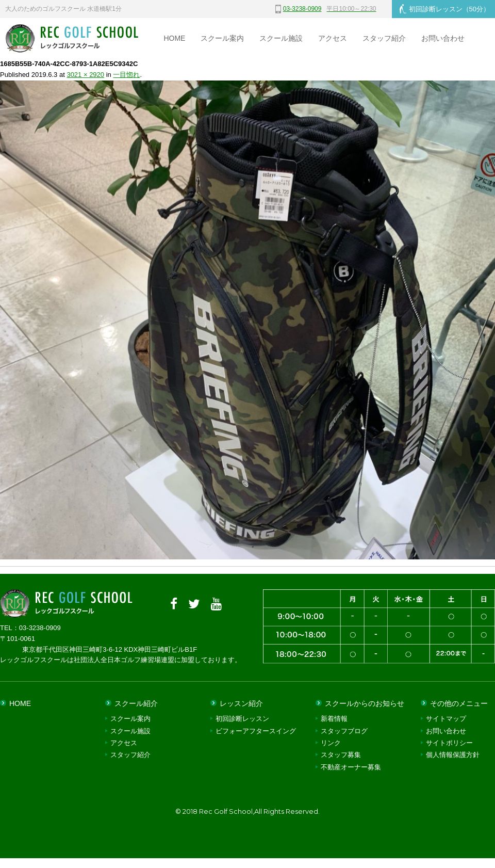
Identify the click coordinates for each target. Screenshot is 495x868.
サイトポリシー (449, 743)
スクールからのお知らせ (365, 703)
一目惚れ (126, 75)
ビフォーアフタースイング (256, 731)
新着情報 (334, 719)
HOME (174, 38)
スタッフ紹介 (384, 38)
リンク (331, 743)
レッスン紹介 (241, 703)
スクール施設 (281, 38)
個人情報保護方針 (453, 755)
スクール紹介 (136, 703)
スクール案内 (222, 38)
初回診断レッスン (445, 9)
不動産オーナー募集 (351, 767)
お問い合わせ (443, 38)
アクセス (333, 38)
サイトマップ (446, 719)
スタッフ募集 (341, 755)
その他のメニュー (459, 703)
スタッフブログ (344, 731)
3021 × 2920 (85, 75)
